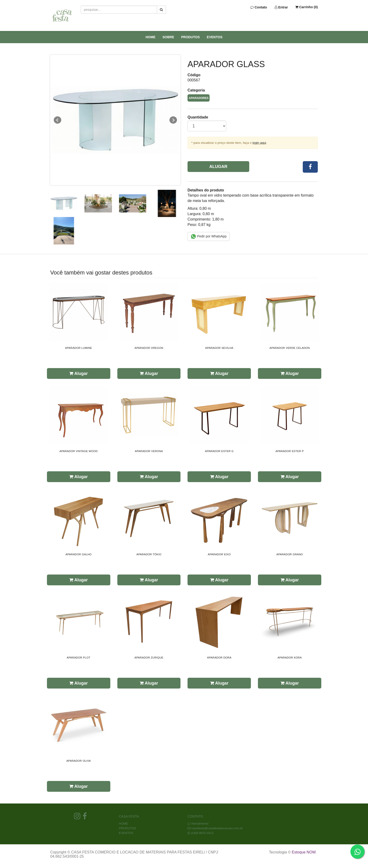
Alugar (218, 167)
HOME (150, 37)
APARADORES (199, 98)
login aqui (259, 143)
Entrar (281, 7)
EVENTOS (215, 37)
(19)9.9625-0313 (202, 833)
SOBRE (168, 37)
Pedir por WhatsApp (209, 236)
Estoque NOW (304, 852)
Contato (259, 7)
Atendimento (198, 824)
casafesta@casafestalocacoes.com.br (217, 828)
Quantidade (198, 117)
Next (173, 120)
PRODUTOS (190, 37)
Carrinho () (307, 7)
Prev (57, 120)
